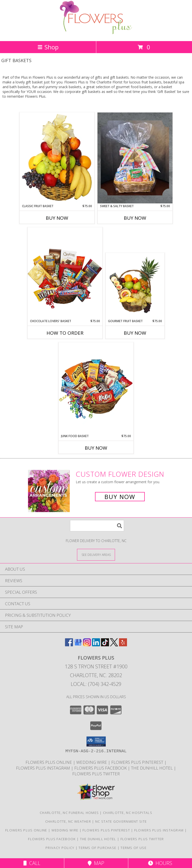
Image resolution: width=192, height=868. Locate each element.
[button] (96, 741)
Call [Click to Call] (32, 863)
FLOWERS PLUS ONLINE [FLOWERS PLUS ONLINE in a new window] (49, 762)
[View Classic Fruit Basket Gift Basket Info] (57, 158)
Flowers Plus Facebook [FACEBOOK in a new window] (101, 768)
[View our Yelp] (123, 645)
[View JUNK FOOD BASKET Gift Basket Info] (96, 388)
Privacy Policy (60, 848)
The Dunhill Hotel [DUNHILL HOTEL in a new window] (152, 768)
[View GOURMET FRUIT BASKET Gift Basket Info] (135, 286)
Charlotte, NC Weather (68, 821)
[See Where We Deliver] (96, 554)
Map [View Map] (96, 863)
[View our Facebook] (69, 645)
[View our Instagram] (87, 645)
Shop (48, 47)
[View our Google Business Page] (78, 645)
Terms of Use (133, 848)
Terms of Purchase (97, 848)
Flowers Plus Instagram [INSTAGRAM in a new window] (43, 768)
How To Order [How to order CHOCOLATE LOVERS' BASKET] (65, 333)
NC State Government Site (121, 821)
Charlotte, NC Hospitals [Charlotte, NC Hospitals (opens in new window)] (128, 813)
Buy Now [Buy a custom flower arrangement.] (120, 497)
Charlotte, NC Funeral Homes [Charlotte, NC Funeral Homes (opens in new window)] (69, 813)
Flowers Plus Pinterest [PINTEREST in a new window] (138, 762)
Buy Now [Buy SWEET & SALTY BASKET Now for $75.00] (135, 218)
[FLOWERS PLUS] (96, 34)
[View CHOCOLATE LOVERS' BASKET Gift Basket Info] (65, 273)
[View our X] (114, 645)
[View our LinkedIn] (96, 645)
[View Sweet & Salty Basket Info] (135, 158)
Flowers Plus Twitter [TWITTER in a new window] (96, 774)
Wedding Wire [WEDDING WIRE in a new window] (92, 762)
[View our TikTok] (105, 645)
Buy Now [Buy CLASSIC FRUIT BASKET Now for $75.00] (57, 218)
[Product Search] (97, 526)
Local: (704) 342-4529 (96, 684)
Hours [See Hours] (160, 863)
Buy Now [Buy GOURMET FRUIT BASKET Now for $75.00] (135, 333)
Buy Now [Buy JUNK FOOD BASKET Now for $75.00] (96, 448)
